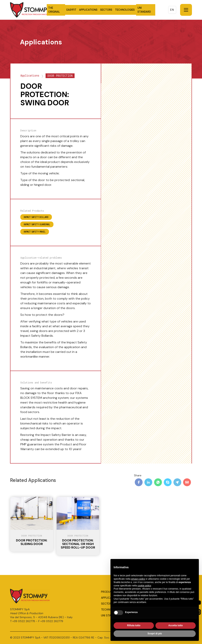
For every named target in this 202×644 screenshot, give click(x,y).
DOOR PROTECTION (60, 76)
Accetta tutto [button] (175, 626)
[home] (40, 10)
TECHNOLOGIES (125, 10)
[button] (186, 10)
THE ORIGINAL (54, 10)
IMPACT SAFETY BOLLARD (36, 217)
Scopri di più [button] (155, 634)
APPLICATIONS (88, 10)
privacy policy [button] (138, 579)
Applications (30, 75)
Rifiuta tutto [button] (134, 626)
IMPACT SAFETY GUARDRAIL (37, 224)
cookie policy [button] (144, 586)
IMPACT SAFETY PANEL (35, 232)
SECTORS (106, 10)
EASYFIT (71, 10)
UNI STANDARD (144, 10)
